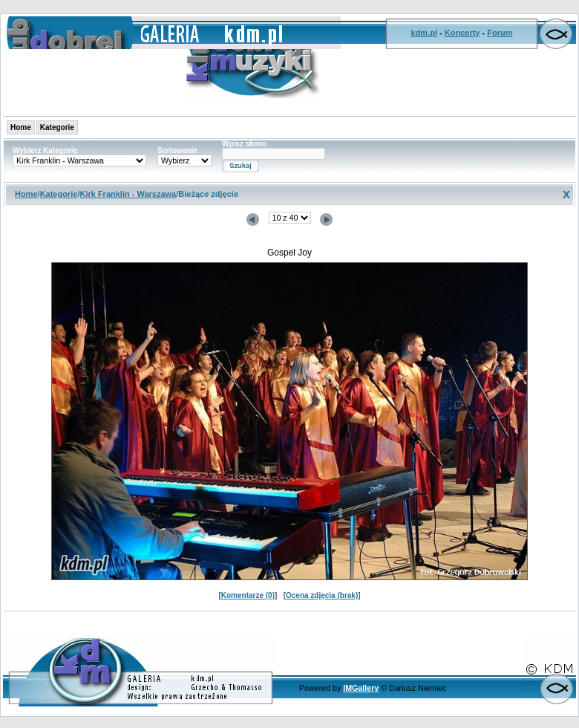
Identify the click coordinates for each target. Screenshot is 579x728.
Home (21, 127)
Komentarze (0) (248, 595)
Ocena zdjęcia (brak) (322, 595)
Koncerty (462, 33)
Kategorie (57, 127)
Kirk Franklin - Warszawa (128, 194)
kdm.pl (424, 33)
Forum (500, 33)
